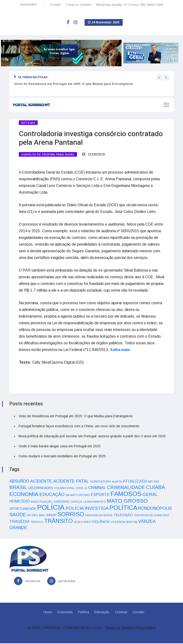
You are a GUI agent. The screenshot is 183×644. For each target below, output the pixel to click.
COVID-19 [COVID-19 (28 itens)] (81, 489)
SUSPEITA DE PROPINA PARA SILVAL (48, 155)
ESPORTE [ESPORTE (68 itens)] (100, 495)
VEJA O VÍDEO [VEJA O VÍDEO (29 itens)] (82, 523)
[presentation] (159, 77)
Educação (102, 613)
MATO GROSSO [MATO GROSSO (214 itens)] (127, 501)
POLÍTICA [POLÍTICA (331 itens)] (123, 508)
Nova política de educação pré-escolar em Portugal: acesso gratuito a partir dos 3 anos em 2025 (92, 437)
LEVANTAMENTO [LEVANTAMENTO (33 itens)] (94, 502)
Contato (55, 5)
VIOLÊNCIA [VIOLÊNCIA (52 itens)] (101, 522)
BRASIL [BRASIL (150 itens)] (18, 488)
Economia (65, 613)
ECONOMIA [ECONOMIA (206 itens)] (24, 495)
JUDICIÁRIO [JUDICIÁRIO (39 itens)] (62, 502)
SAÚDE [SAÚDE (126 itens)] (18, 515)
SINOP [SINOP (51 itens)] (51, 516)
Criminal (121, 613)
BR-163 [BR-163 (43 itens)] (153, 482)
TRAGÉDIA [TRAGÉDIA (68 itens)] (19, 522)
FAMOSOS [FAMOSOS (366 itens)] (126, 495)
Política (83, 613)
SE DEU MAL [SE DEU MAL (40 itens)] (36, 516)
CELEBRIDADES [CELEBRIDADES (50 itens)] (41, 489)
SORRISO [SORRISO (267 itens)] (71, 515)
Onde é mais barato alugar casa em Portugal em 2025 (60, 447)
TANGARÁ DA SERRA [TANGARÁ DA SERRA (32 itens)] (99, 516)
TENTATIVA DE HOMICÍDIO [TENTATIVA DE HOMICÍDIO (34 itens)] (152, 516)
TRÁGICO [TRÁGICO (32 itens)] (37, 523)
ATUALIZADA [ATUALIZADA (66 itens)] (135, 482)
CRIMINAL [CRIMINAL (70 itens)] (97, 488)
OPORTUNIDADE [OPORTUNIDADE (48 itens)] (23, 509)
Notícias (28, 123)
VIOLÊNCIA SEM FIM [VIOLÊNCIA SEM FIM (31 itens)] (124, 523)
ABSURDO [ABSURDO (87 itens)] (19, 482)
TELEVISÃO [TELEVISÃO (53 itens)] (123, 516)
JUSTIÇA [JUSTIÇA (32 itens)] (76, 502)
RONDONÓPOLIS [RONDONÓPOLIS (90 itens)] (155, 509)
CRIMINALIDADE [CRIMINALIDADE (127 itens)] (126, 488)
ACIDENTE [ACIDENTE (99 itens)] (41, 482)
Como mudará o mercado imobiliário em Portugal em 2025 (62, 457)
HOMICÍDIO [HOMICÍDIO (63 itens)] (20, 502)
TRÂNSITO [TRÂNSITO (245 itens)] (58, 522)
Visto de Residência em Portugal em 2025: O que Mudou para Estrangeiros (74, 84)
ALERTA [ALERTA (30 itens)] (117, 482)
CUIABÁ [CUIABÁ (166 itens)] (156, 488)
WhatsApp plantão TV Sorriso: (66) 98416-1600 (130, 5)
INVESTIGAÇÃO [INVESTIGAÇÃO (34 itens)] (42, 502)
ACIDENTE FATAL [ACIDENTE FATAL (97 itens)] (71, 482)
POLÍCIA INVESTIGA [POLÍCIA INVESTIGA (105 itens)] (87, 509)
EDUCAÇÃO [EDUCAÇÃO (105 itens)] (52, 495)
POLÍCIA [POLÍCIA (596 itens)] (51, 508)
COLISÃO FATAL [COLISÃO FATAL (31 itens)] (64, 489)
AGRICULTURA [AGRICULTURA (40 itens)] (100, 482)
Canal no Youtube (79, 5)
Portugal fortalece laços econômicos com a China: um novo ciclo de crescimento (79, 427)
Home (47, 613)
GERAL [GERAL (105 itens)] (150, 495)
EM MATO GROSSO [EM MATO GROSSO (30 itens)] (78, 496)
